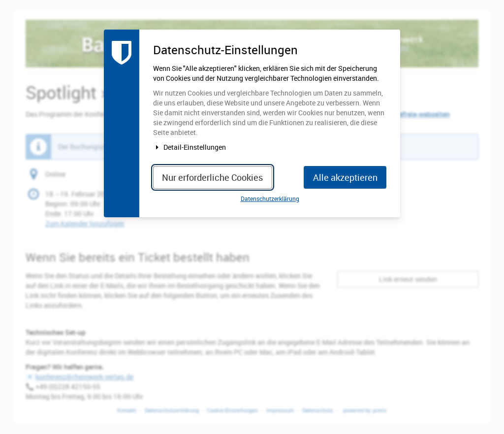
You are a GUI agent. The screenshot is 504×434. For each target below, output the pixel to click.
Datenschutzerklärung (270, 199)
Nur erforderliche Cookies (212, 177)
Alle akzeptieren (345, 177)
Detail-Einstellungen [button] (189, 147)
